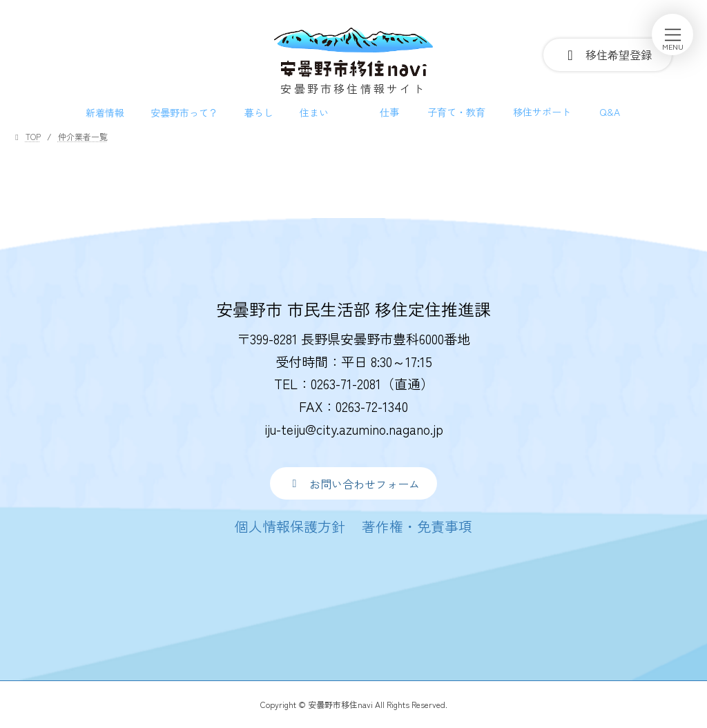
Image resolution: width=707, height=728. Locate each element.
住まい (314, 112)
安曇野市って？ (184, 112)
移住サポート (542, 112)
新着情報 (105, 112)
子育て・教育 (456, 112)
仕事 (389, 112)
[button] (353, 483)
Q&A (610, 112)
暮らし (259, 112)
